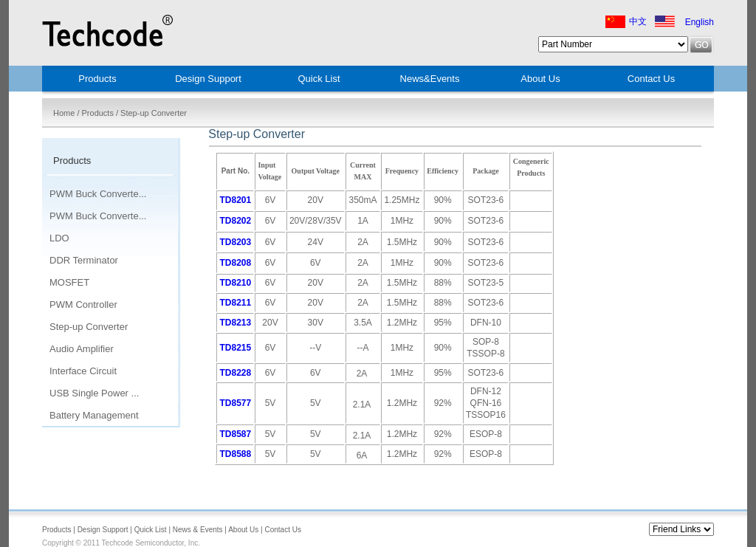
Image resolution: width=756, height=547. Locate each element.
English (700, 22)
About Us (540, 79)
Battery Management (94, 415)
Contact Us (651, 79)
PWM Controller (83, 305)
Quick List (319, 79)
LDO (59, 238)
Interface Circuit (83, 371)
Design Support (208, 79)
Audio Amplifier (82, 349)
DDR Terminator (84, 260)
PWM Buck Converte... (98, 194)
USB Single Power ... (94, 393)
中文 (638, 21)
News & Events (198, 530)
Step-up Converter (89, 327)
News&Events (430, 79)
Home (64, 113)
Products (97, 79)
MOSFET (69, 282)
